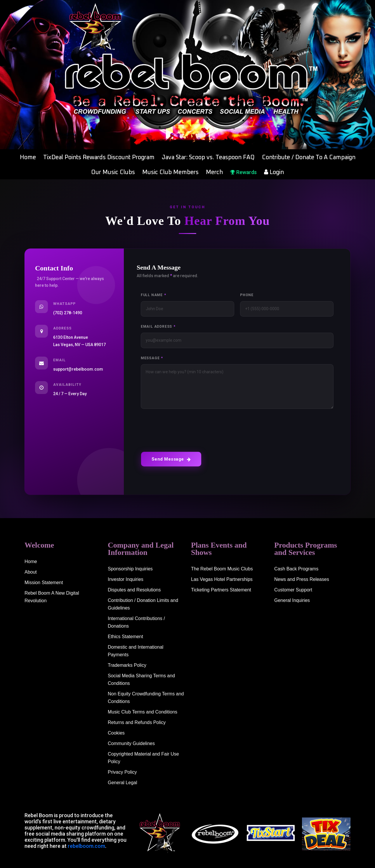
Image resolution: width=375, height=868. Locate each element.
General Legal (123, 783)
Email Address (158, 327)
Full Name (153, 295)
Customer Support (293, 590)
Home (28, 157)
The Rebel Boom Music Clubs (222, 569)
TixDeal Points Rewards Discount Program (99, 157)
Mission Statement (44, 583)
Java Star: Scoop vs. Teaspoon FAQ (208, 157)
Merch (214, 172)
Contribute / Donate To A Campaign (309, 157)
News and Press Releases (302, 579)
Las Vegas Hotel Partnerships (222, 579)
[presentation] (185, 428)
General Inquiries (292, 600)
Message (152, 358)
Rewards (243, 172)
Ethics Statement (125, 637)
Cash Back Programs (296, 569)
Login (274, 172)
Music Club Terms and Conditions (143, 712)
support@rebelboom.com (78, 369)
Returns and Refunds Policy (137, 722)
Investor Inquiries (126, 579)
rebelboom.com (86, 846)
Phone (247, 295)
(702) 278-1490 (68, 313)
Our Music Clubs (113, 172)
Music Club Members (170, 172)
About (31, 572)
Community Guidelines (131, 743)
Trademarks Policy (127, 665)
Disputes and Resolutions (134, 590)
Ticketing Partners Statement (221, 590)
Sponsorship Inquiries (130, 569)
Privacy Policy (122, 772)
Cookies (116, 733)
